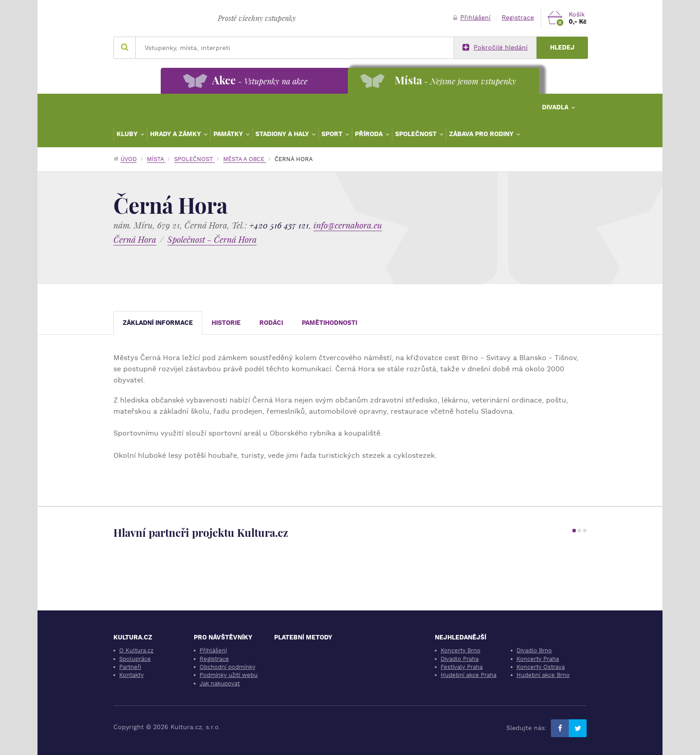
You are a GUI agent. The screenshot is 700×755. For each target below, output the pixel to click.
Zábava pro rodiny (482, 134)
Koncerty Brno (460, 650)
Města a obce (245, 159)
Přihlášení (472, 18)
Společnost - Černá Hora (212, 239)
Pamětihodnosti (329, 323)
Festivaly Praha (462, 667)
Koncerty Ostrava (541, 667)
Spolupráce (135, 659)
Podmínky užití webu (229, 675)
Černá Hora (135, 239)
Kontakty (131, 675)
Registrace (518, 18)
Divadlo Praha (460, 659)
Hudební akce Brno (543, 675)
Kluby (128, 134)
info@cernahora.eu (348, 225)
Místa (156, 159)
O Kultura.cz (136, 650)
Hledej (562, 48)
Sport (333, 134)
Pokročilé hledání (495, 48)
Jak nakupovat (220, 683)
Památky (229, 134)
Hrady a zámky (176, 134)
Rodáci (271, 323)
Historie (226, 323)
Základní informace (158, 323)
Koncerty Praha (538, 659)
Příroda (370, 134)
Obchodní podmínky (227, 667)
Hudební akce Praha (469, 675)
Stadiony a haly (283, 134)
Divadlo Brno (534, 650)
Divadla (556, 107)
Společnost (417, 134)
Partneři (130, 667)
